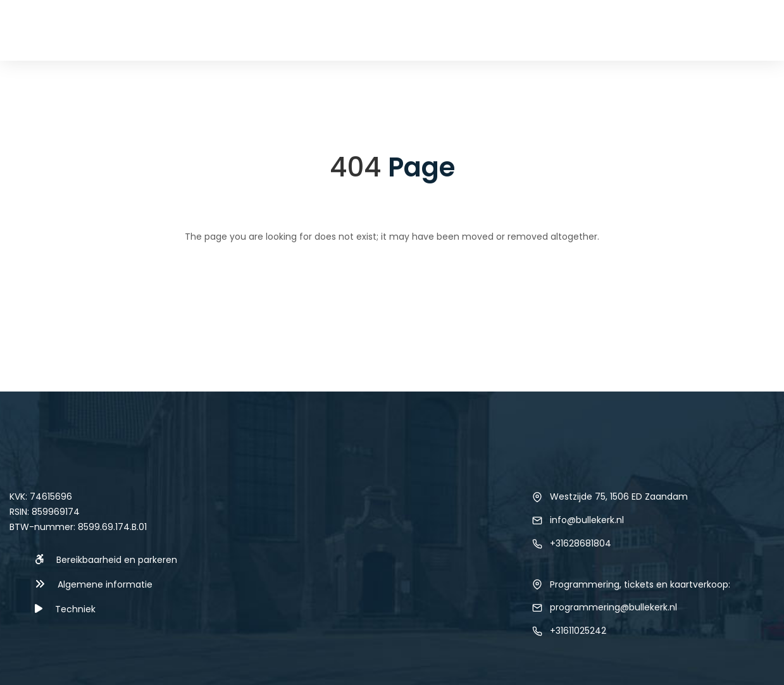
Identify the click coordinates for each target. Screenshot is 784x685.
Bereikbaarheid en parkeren (117, 560)
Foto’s (576, 30)
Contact (739, 30)
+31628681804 (581, 543)
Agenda (346, 30)
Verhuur (518, 30)
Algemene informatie (105, 584)
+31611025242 (578, 631)
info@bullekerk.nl (587, 520)
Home (298, 30)
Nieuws (399, 30)
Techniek (454, 30)
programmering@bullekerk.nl (613, 607)
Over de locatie (652, 30)
